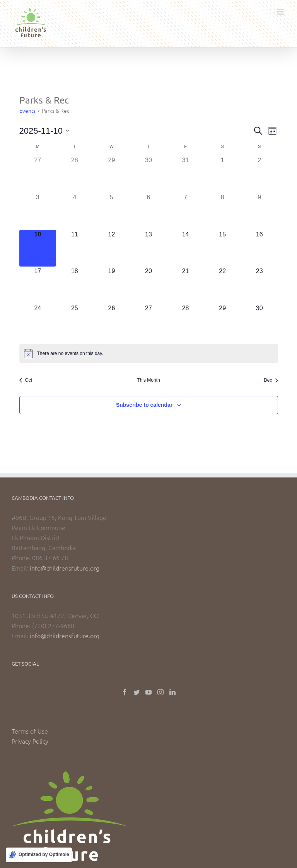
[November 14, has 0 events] (186, 248)
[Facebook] (125, 692)
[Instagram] (160, 692)
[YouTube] (148, 692)
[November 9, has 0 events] (259, 211)
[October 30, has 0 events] (148, 174)
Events (27, 111)
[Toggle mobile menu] (281, 12)
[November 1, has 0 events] (222, 174)
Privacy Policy (30, 741)
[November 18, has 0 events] (75, 285)
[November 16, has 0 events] (259, 248)
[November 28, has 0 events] (186, 322)
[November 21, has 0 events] (186, 285)
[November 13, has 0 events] (148, 248)
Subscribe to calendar (144, 405)
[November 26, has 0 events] (112, 322)
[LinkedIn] (172, 692)
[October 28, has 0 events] (75, 174)
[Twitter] (137, 692)
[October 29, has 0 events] (112, 174)
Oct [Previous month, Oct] (26, 380)
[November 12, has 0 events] (112, 248)
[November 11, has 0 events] (75, 248)
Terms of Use (30, 731)
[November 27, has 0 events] (148, 322)
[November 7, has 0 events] (186, 211)
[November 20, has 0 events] (148, 285)
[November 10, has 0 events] (38, 248)
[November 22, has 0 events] (222, 285)
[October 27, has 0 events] (38, 174)
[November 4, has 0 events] (75, 211)
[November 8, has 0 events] (222, 211)
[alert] (149, 353)
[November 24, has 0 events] (38, 322)
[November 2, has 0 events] (259, 174)
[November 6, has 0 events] (148, 211)
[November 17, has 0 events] (38, 285)
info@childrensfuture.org (65, 568)
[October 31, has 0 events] (186, 174)
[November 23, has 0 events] (259, 285)
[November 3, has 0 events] (38, 211)
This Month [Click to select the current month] (148, 380)
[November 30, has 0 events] (259, 322)
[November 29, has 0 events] (222, 322)
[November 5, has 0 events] (112, 211)
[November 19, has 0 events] (112, 285)
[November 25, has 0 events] (75, 322)
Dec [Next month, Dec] (271, 380)
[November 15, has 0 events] (222, 248)
